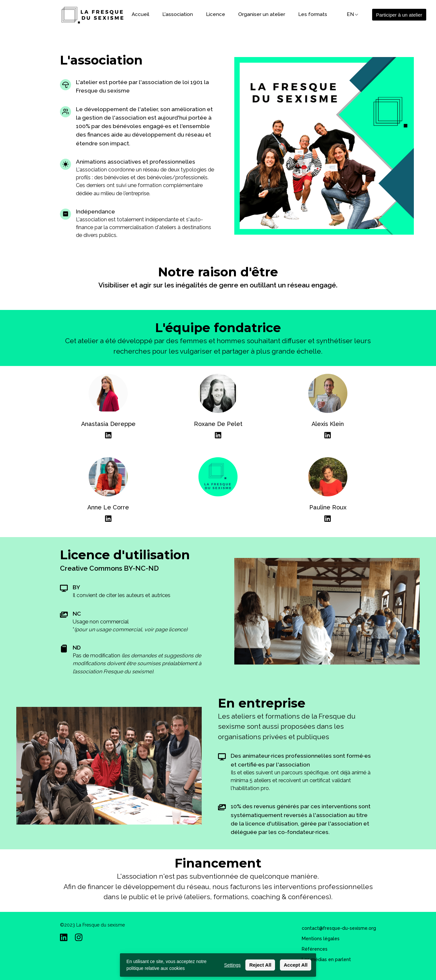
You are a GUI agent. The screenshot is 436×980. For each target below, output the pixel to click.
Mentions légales (321, 939)
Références (315, 949)
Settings (233, 965)
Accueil (140, 14)
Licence (216, 14)
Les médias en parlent (326, 959)
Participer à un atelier (399, 15)
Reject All (260, 965)
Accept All (296, 965)
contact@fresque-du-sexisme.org (339, 928)
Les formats (313, 14)
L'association (178, 14)
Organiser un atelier (262, 14)
